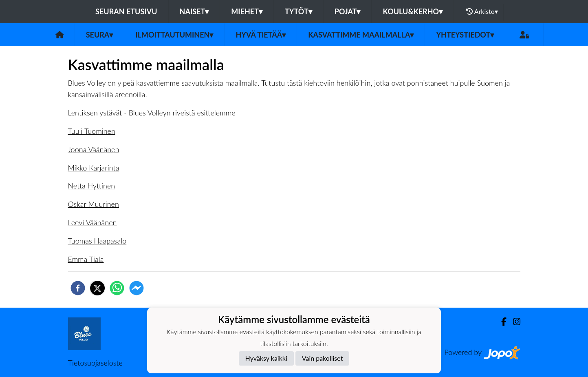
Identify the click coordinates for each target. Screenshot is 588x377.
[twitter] (97, 288)
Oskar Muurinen (94, 204)
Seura (100, 35)
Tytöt (298, 11)
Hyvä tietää (261, 35)
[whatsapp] (117, 288)
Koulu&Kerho (413, 11)
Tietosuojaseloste (95, 363)
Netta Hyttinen (92, 186)
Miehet (247, 11)
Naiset (194, 11)
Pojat (348, 11)
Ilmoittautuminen (174, 35)
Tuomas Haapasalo (97, 241)
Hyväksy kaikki (266, 358)
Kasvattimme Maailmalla (361, 35)
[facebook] (78, 288)
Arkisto (482, 11)
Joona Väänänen (94, 149)
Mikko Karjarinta (94, 168)
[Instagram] (513, 322)
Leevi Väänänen (92, 222)
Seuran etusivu (126, 11)
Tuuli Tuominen (92, 131)
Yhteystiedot (465, 35)
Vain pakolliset (323, 358)
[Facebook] (501, 322)
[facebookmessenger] (137, 288)
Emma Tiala (86, 259)
